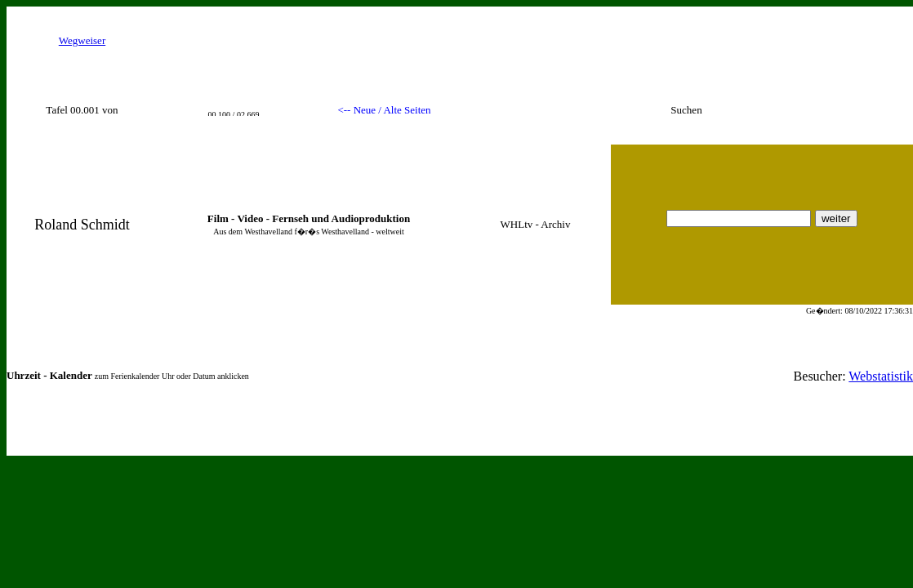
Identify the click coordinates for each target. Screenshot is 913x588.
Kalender (71, 375)
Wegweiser (82, 40)
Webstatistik (881, 376)
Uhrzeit (24, 375)
